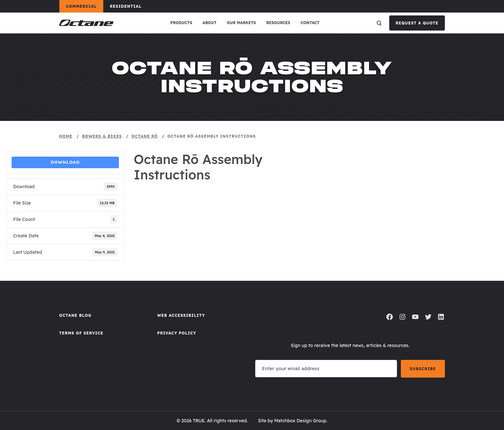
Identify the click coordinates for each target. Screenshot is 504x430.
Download (65, 162)
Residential (129, 6)
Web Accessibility (181, 315)
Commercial (84, 6)
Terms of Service (81, 333)
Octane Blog (75, 315)
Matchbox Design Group (300, 421)
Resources (278, 23)
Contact (310, 23)
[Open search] (379, 23)
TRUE (199, 421)
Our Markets (242, 23)
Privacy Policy (177, 333)
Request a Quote (417, 23)
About (210, 23)
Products (181, 23)
